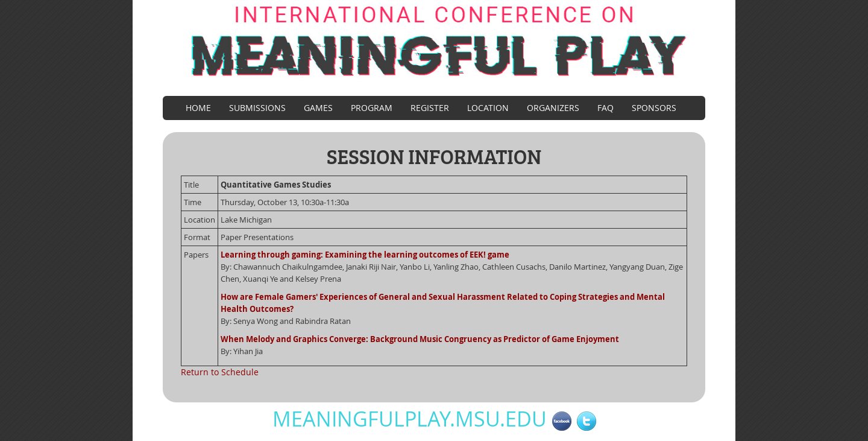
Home (198, 108)
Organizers (553, 108)
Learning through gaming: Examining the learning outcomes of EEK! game (365, 255)
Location (488, 108)
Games (318, 108)
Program (372, 108)
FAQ (605, 108)
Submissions (257, 108)
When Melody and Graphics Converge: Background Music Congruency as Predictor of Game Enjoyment (420, 339)
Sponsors (654, 108)
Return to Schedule (220, 372)
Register (430, 108)
